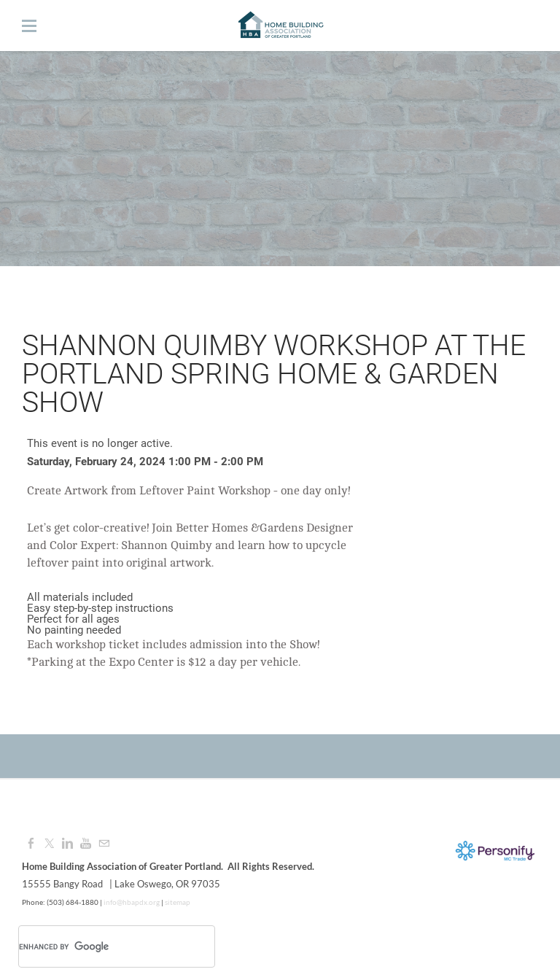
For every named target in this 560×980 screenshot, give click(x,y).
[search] (98, 946)
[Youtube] (86, 844)
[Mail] (104, 844)
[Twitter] (49, 844)
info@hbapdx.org (131, 902)
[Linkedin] (67, 844)
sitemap (178, 902)
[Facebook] (31, 844)
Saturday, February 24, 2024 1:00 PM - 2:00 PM (145, 462)
